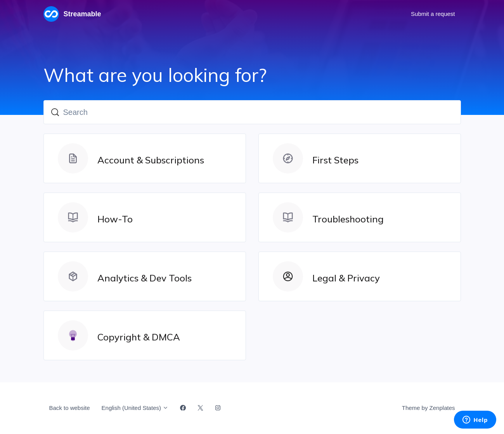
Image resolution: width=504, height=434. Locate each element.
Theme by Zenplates (428, 407)
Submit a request (433, 14)
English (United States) (135, 408)
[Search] (252, 112)
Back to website (70, 408)
